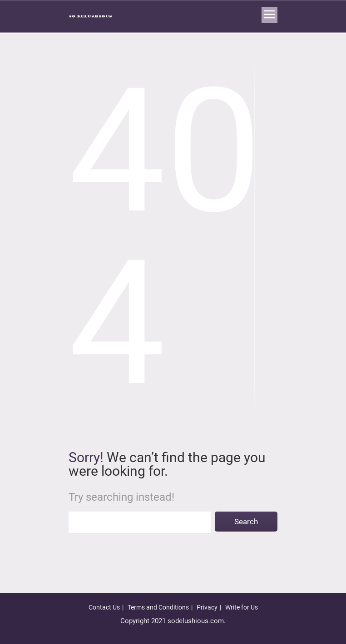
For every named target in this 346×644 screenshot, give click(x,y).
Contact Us (104, 607)
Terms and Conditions (158, 607)
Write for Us (242, 607)
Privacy (207, 607)
